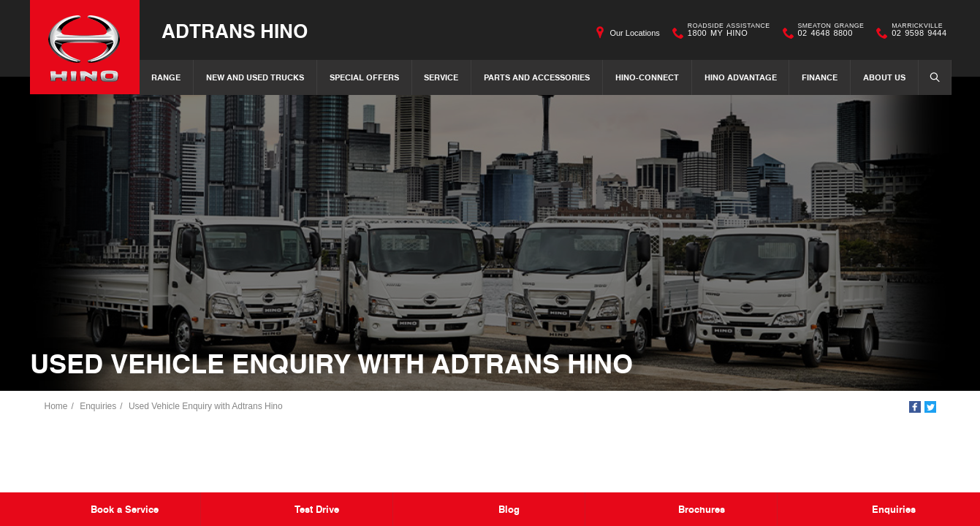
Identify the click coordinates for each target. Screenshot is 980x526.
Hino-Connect (647, 77)
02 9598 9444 (916, 33)
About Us (884, 77)
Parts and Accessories (537, 77)
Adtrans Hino (235, 30)
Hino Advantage (741, 77)
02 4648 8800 (828, 33)
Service (441, 77)
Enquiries (98, 406)
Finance (820, 77)
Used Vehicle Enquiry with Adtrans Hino (206, 406)
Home (56, 406)
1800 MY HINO (726, 33)
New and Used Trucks (255, 77)
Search (930, 77)
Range (166, 77)
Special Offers (364, 77)
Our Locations (634, 33)
